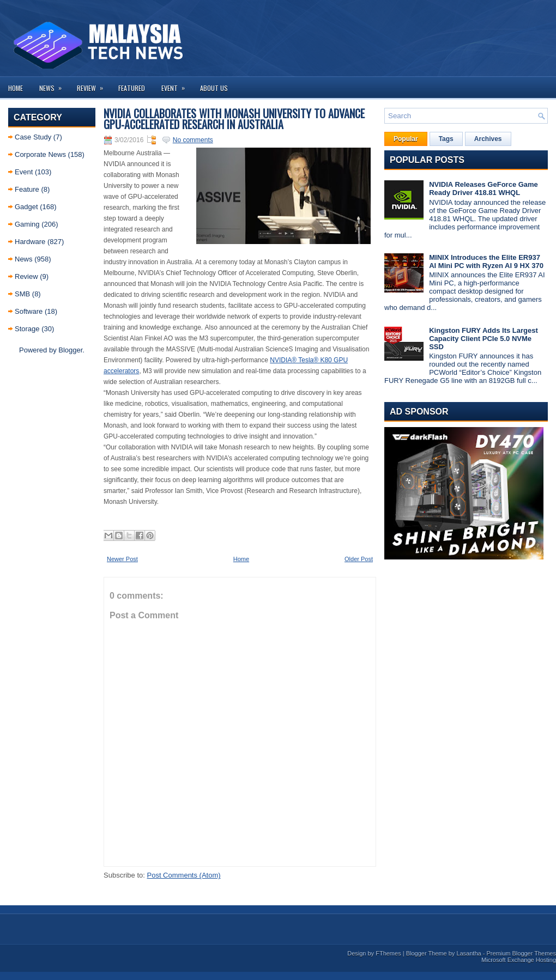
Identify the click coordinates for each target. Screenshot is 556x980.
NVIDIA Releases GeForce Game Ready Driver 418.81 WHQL (484, 188)
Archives (488, 139)
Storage (27, 329)
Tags (446, 139)
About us (214, 88)
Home (16, 88)
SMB (22, 294)
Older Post (359, 559)
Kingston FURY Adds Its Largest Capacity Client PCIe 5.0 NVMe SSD (484, 339)
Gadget (26, 207)
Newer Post (122, 559)
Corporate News (40, 154)
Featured (132, 88)
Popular (406, 139)
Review (93, 85)
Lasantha (469, 953)
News (54, 85)
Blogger (70, 350)
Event (177, 85)
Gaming (27, 224)
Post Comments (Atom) (184, 875)
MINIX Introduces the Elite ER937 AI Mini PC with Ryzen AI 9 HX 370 (486, 261)
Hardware (30, 242)
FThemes (388, 953)
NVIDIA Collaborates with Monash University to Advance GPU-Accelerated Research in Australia (234, 119)
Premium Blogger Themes (521, 953)
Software (29, 311)
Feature (27, 189)
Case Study (33, 137)
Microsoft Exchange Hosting (519, 960)
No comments (193, 140)
